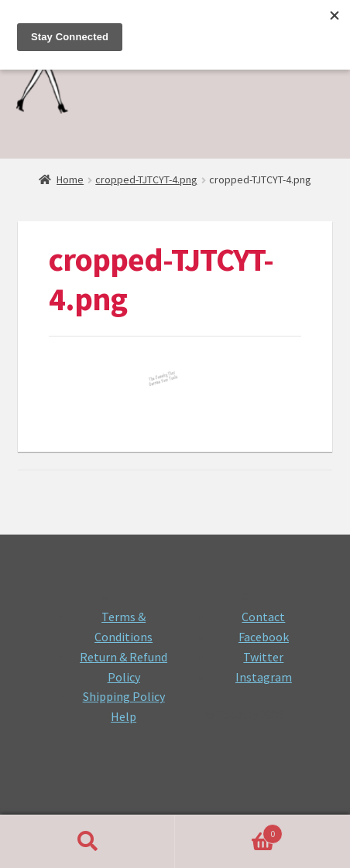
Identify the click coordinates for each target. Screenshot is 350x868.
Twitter (263, 657)
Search (87, 842)
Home (70, 179)
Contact (263, 617)
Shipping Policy (124, 696)
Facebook (264, 637)
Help (124, 716)
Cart (229, 830)
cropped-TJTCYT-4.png (146, 179)
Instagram (264, 677)
